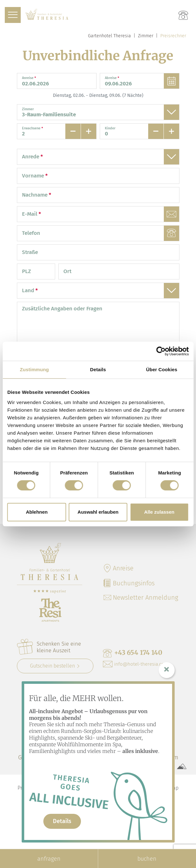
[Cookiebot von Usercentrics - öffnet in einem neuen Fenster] (161, 351)
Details (62, 821)
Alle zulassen (159, 512)
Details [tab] (98, 369)
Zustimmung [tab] (34, 369)
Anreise (118, 568)
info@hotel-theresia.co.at (136, 664)
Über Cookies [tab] (162, 369)
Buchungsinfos (129, 583)
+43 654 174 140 (133, 653)
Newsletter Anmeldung (141, 597)
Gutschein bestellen (52, 666)
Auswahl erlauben (98, 512)
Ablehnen (37, 512)
